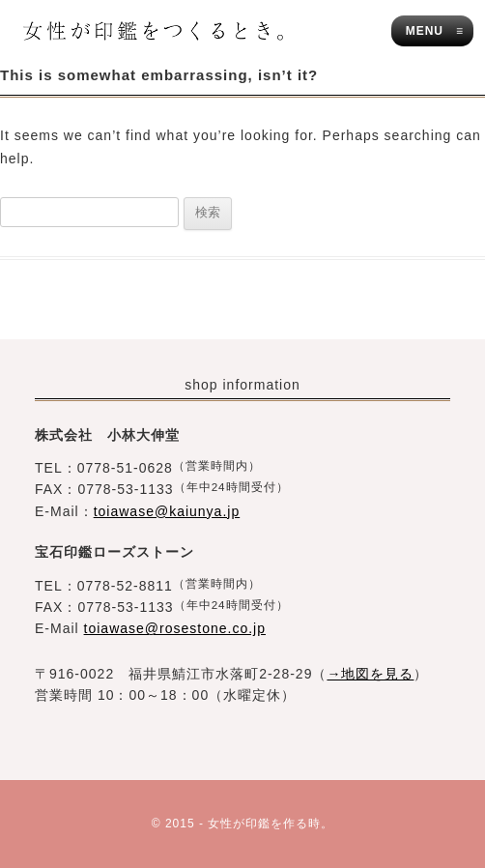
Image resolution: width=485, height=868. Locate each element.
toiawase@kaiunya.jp (167, 511)
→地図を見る (370, 674)
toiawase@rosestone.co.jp (175, 628)
